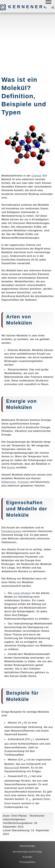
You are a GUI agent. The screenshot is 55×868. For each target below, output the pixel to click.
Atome (11, 467)
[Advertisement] (27, 43)
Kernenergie (24, 7)
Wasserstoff (12, 768)
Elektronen (9, 482)
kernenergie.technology (27, 852)
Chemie (36, 176)
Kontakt (27, 857)
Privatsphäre (27, 862)
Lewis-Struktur (22, 593)
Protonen (23, 482)
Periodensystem (12, 531)
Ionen (5, 256)
